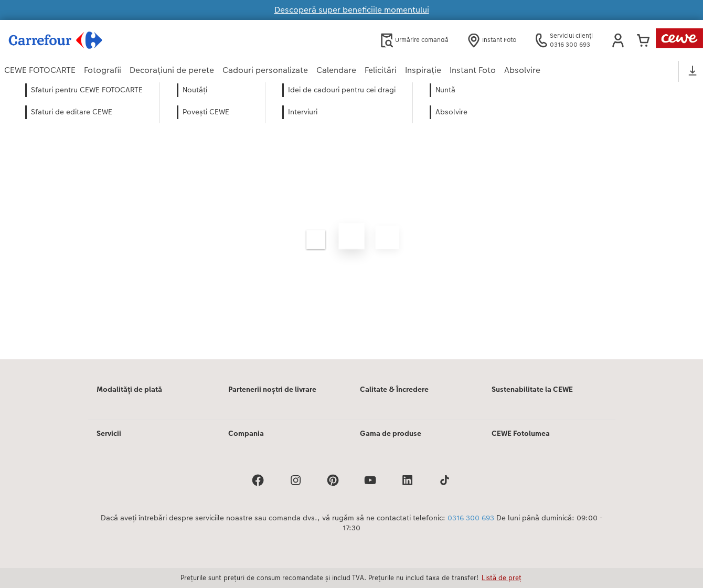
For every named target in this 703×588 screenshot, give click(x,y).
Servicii (109, 433)
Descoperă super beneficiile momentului (352, 10)
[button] (618, 40)
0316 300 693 (471, 518)
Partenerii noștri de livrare (272, 389)
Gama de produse (391, 433)
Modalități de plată (129, 389)
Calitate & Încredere (394, 389)
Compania (246, 433)
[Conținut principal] (351, 227)
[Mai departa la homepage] (107, 40)
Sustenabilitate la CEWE (532, 389)
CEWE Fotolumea (521, 433)
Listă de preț (502, 578)
